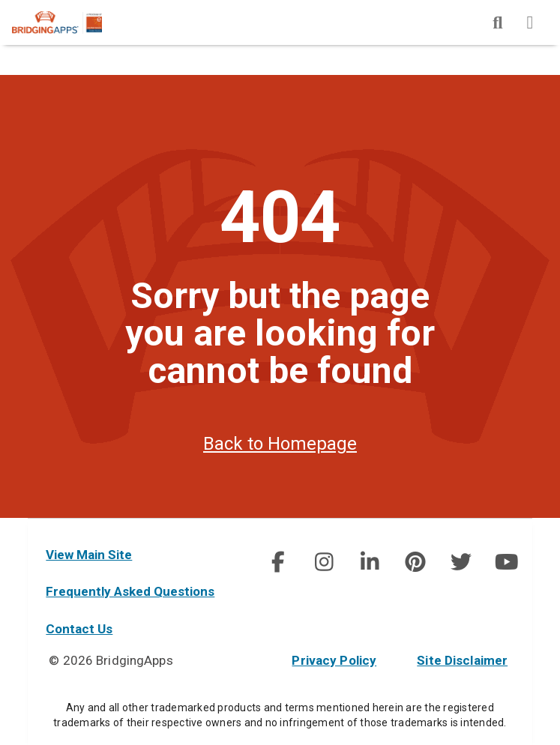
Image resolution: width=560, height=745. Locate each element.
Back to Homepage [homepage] (280, 444)
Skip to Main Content (0, 0)
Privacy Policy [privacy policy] (334, 660)
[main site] (69, 22)
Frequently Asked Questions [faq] (130, 591)
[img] (498, 22)
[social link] (278, 562)
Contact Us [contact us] (79, 629)
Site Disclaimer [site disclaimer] (462, 660)
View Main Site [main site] (89, 555)
